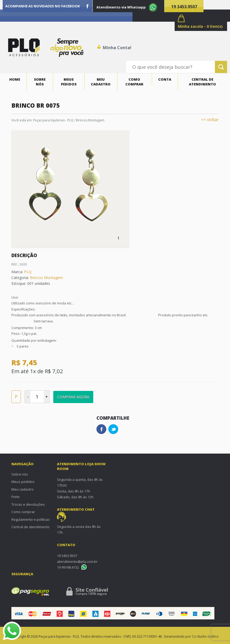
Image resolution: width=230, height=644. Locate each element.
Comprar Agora (73, 397)
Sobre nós (40, 82)
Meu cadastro (101, 82)
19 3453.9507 (184, 7)
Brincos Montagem (90, 120)
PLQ (28, 272)
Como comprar (134, 82)
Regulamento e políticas (31, 519)
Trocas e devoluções (28, 504)
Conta (165, 79)
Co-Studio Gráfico (205, 636)
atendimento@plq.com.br (77, 561)
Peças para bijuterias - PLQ (53, 120)
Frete (16, 497)
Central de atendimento (202, 82)
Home (15, 79)
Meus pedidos (69, 82)
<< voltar (210, 120)
